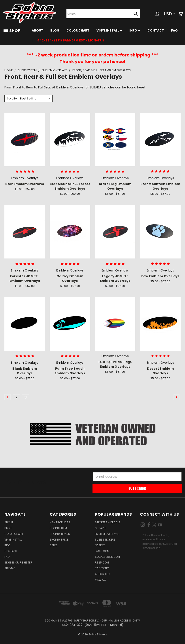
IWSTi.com (102, 551)
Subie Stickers (105, 540)
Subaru (100, 528)
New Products (60, 522)
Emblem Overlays (107, 534)
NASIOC (100, 545)
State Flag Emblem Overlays (115, 186)
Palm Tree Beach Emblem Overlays (70, 371)
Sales (54, 545)
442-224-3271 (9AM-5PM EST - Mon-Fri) (71, 40)
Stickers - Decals (108, 522)
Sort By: (12, 98)
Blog (55, 30)
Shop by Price (59, 540)
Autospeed (102, 574)
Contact (156, 30)
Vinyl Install (109, 30)
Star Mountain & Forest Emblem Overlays (70, 186)
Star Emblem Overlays (25, 184)
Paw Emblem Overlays (160, 276)
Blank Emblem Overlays (25, 371)
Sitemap (10, 568)
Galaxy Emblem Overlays (70, 278)
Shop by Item (58, 528)
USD (169, 14)
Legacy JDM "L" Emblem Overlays (115, 278)
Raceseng (102, 568)
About (38, 30)
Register (26, 563)
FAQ (174, 30)
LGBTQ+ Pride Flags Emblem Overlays (115, 364)
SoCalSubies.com (107, 557)
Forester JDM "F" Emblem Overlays (25, 278)
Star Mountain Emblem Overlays (160, 186)
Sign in (9, 563)
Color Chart (78, 30)
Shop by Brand (60, 534)
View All (100, 580)
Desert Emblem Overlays (160, 371)
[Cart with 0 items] (181, 14)
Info (135, 30)
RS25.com (102, 563)
